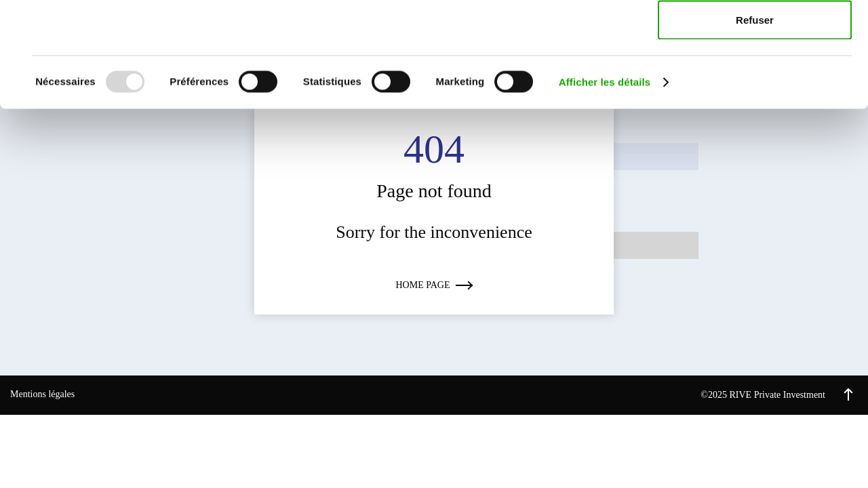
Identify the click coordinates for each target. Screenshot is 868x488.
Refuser (755, 124)
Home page (434, 285)
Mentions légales (42, 394)
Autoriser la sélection (755, 80)
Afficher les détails (605, 187)
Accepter (755, 36)
